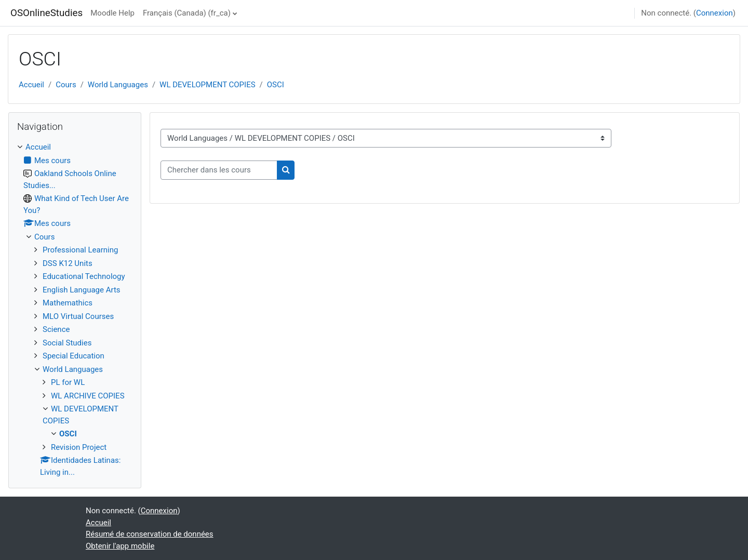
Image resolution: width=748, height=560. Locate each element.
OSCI (276, 85)
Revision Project (79, 447)
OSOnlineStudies (46, 13)
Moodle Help (112, 13)
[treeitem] (75, 310)
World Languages (118, 85)
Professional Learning (80, 250)
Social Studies (67, 343)
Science (56, 329)
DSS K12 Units (68, 263)
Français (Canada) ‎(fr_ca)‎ (187, 13)
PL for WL (68, 382)
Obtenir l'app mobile (120, 546)
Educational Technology (84, 276)
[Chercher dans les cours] (219, 170)
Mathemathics (68, 303)
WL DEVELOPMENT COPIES (207, 85)
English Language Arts (82, 290)
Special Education (74, 356)
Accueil (31, 85)
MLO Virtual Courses (78, 316)
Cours (66, 85)
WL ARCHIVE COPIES (88, 396)
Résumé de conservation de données (150, 534)
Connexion (714, 13)
